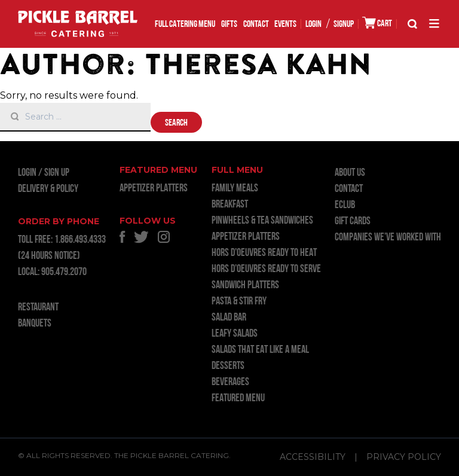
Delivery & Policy (48, 189)
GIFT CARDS (353, 222)
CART (377, 23)
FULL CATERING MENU (185, 25)
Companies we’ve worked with (388, 238)
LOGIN (313, 25)
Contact (256, 25)
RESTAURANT (38, 308)
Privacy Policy (404, 457)
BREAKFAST (230, 205)
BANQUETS (35, 324)
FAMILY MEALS (235, 189)
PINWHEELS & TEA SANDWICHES (262, 221)
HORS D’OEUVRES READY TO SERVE (266, 269)
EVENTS (285, 25)
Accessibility (313, 457)
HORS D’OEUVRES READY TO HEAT (264, 253)
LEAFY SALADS (235, 334)
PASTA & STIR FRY (239, 302)
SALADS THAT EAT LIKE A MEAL (260, 350)
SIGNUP (344, 25)
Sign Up (57, 173)
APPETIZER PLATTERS (154, 189)
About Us (350, 173)
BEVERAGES (230, 382)
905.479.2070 (64, 272)
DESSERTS (228, 366)
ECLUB (345, 205)
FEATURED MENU (238, 399)
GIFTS (229, 25)
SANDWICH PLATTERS (245, 286)
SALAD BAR (229, 318)
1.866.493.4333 (80, 240)
